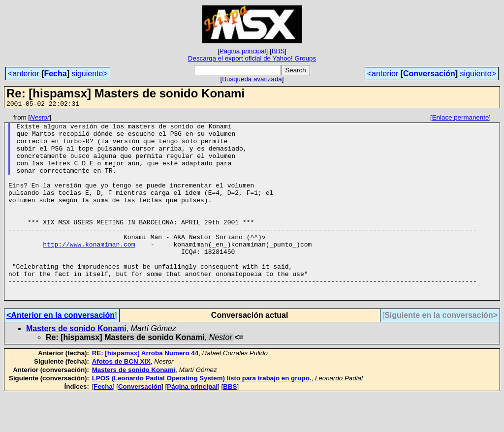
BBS (278, 51)
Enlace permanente (461, 119)
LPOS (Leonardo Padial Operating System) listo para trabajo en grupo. (202, 415)
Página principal (243, 51)
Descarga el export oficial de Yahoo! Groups (252, 58)
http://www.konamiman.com (89, 271)
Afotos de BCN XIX (121, 398)
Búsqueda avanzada (252, 79)
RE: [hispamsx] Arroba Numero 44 (145, 390)
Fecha (55, 74)
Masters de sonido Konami (76, 365)
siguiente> (89, 74)
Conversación (429, 74)
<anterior (24, 74)
